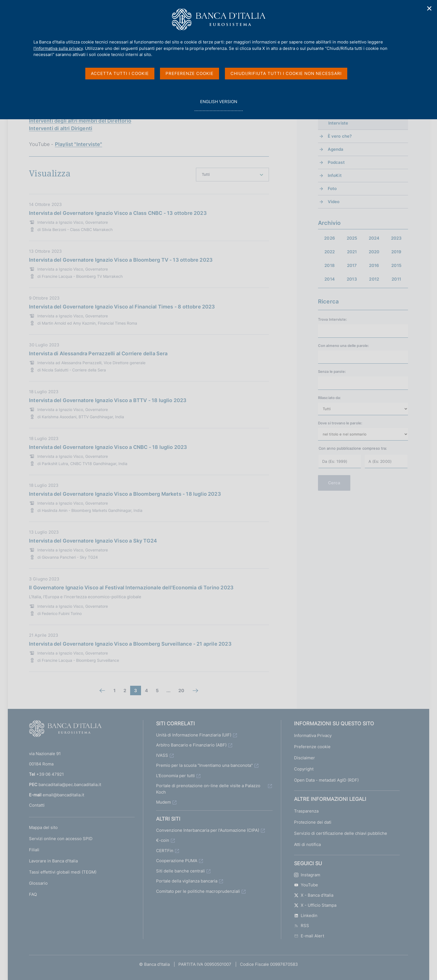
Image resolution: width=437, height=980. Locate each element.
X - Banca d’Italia (314, 895)
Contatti (37, 805)
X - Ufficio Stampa (315, 905)
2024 (374, 238)
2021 (352, 252)
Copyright (304, 769)
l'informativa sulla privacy (58, 48)
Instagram (307, 875)
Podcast (336, 162)
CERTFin (165, 851)
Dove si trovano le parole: (340, 423)
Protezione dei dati (313, 822)
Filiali (34, 850)
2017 (352, 265)
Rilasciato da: (330, 398)
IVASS (162, 755)
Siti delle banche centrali (180, 871)
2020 (374, 252)
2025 (352, 238)
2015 (396, 265)
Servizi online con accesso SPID (61, 839)
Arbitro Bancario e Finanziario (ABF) (191, 745)
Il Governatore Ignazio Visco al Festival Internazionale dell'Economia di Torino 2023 (131, 588)
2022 (330, 252)
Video (334, 202)
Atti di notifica (307, 844)
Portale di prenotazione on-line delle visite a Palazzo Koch (208, 789)
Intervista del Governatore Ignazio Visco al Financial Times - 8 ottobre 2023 (122, 307)
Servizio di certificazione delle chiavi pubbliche (341, 833)
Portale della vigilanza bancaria (187, 881)
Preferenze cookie (312, 747)
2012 (374, 279)
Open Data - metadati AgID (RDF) (326, 780)
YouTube (306, 885)
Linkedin (306, 915)
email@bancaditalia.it (63, 795)
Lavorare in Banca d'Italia (53, 861)
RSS (302, 926)
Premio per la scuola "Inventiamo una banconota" (204, 765)
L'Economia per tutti (175, 776)
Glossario (38, 883)
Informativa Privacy (313, 735)
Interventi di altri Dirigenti (61, 128)
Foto (332, 189)
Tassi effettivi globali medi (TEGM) (63, 872)
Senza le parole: (332, 371)
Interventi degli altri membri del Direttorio (80, 121)
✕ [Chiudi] (429, 8)
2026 (330, 238)
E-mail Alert (309, 936)
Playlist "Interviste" (79, 144)
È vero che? (340, 136)
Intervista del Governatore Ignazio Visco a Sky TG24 (93, 541)
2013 (352, 279)
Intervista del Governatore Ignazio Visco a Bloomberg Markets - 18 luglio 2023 (125, 494)
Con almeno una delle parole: (344, 346)
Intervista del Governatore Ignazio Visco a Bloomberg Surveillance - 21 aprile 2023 (130, 644)
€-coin (163, 840)
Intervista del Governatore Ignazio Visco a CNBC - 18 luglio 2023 (108, 447)
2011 (396, 279)
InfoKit (335, 175)
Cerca (334, 483)
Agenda (336, 149)
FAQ (33, 894)
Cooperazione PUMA (177, 861)
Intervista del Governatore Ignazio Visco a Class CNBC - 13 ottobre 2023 (118, 213)
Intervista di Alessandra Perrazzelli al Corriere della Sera (98, 353)
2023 (396, 238)
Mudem (163, 802)
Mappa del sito (43, 827)
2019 (396, 252)
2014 (330, 279)
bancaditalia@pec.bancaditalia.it (70, 785)
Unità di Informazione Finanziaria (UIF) (194, 735)
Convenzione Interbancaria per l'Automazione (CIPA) (208, 830)
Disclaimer (304, 758)
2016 (374, 265)
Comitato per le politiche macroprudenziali (198, 891)
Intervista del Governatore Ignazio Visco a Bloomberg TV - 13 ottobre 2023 (121, 260)
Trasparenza (306, 811)
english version (219, 105)
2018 (330, 265)
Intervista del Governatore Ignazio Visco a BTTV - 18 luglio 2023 (108, 400)
